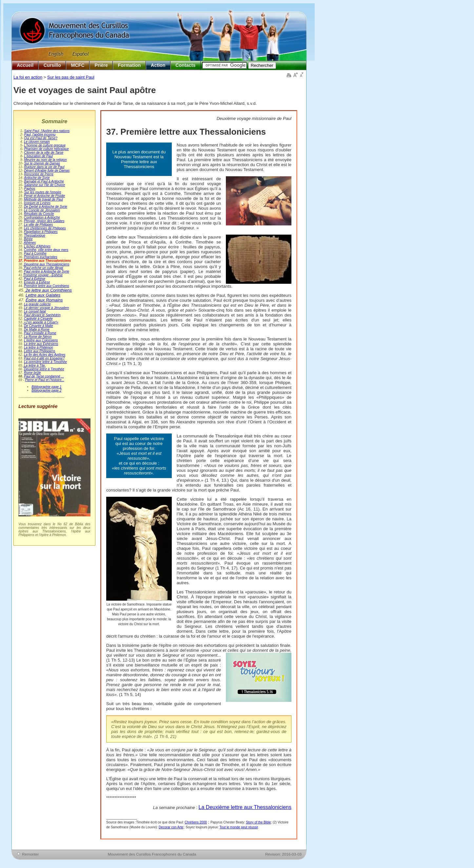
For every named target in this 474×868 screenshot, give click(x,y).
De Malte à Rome (37, 329)
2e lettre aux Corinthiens (48, 290)
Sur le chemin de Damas (42, 163)
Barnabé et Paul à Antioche (44, 181)
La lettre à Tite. (34, 366)
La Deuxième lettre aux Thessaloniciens (245, 807)
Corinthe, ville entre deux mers (46, 250)
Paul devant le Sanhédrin (42, 315)
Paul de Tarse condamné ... (44, 376)
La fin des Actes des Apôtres (45, 355)
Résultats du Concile (39, 214)
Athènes (30, 243)
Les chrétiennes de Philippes (45, 228)
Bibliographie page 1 (46, 387)
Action (158, 65)
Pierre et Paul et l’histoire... (45, 380)
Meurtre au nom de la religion (46, 160)
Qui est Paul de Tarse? (41, 138)
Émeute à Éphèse (37, 282)
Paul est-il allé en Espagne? (44, 358)
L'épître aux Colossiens (41, 340)
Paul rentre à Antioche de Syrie (47, 271)
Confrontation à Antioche (42, 217)
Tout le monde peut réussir (239, 827)
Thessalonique (35, 235)
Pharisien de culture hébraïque (47, 149)
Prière (101, 65)
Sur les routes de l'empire (43, 192)
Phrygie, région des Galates (44, 221)
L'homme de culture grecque (45, 145)
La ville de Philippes (38, 225)
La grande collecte (37, 304)
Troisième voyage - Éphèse (43, 275)
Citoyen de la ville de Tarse (44, 153)
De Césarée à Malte (39, 326)
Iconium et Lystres (37, 203)
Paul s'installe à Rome (40, 333)
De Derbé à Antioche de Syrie (46, 207)
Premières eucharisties (41, 257)
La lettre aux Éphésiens (41, 344)
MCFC (78, 65)
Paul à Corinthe (35, 253)
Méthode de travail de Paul (43, 199)
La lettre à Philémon (39, 347)
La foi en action (28, 77)
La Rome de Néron (38, 337)
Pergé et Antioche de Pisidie (44, 196)
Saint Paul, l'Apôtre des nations (47, 131)
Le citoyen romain (37, 142)
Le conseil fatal (35, 311)
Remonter (30, 854)
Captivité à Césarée (38, 319)
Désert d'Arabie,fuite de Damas (47, 171)
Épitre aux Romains (44, 300)
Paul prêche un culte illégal (43, 268)
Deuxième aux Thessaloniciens (46, 264)
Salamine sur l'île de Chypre (45, 185)
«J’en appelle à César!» (41, 322)
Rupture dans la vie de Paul (44, 167)
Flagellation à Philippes (41, 232)
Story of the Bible (258, 822)
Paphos (30, 189)
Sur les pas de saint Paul (71, 77)
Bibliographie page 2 (46, 390)
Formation (129, 65)
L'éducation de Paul (39, 156)
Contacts (185, 65)
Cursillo (52, 65)
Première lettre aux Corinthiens (47, 286)
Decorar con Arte (171, 827)
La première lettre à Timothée (45, 362)
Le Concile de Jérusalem (42, 210)
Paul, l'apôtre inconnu (40, 135)
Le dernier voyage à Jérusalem (46, 308)
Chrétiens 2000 (196, 822)
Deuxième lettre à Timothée (44, 369)
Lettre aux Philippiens (40, 351)
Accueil (25, 65)
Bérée (28, 239)
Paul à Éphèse (35, 279)
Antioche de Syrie (37, 178)
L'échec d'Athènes (37, 246)
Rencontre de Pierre (39, 174)
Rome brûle (32, 373)
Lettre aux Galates (43, 295)
